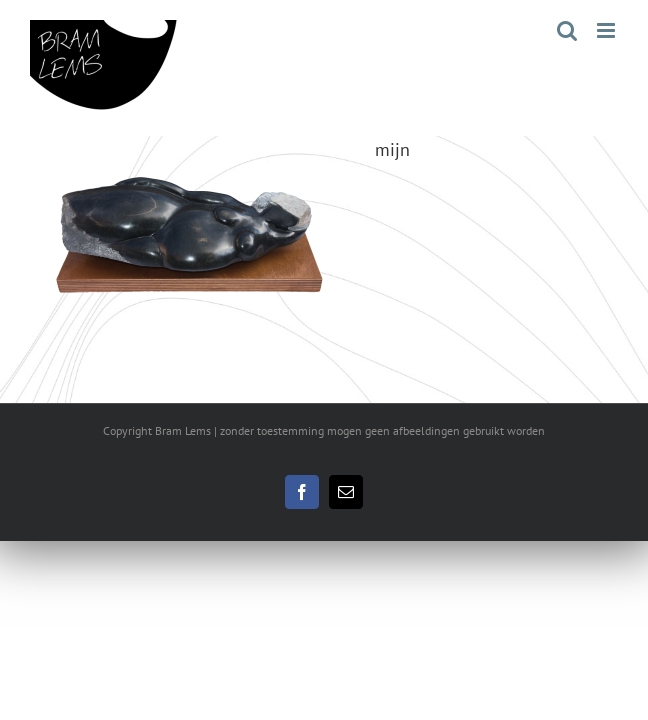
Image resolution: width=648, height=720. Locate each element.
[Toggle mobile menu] (607, 30)
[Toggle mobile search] (567, 30)
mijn (392, 149)
